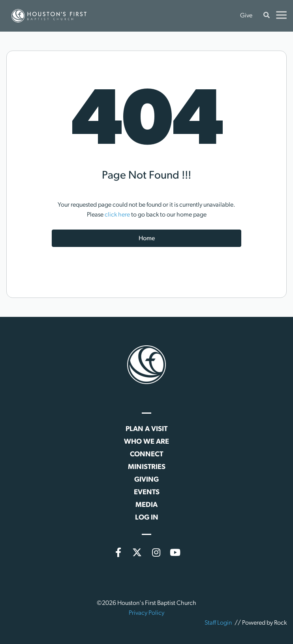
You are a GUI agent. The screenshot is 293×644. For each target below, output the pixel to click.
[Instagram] (156, 552)
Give (246, 16)
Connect (146, 455)
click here (117, 215)
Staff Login (218, 623)
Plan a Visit (146, 429)
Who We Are (146, 442)
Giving (146, 480)
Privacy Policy (146, 613)
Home (147, 239)
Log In (147, 518)
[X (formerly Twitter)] (137, 552)
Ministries (147, 467)
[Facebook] (118, 552)
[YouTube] (175, 552)
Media (146, 505)
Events (147, 492)
